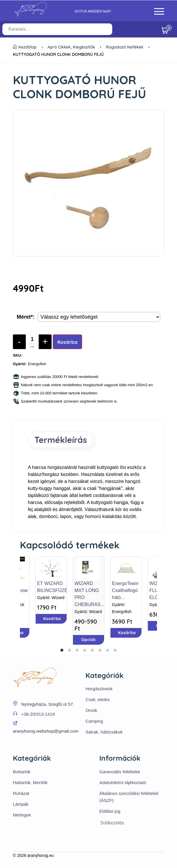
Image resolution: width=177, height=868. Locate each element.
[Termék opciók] (99, 317)
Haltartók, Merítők (30, 783)
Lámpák (21, 804)
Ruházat (21, 794)
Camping (94, 721)
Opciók (88, 640)
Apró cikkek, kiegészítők (71, 47)
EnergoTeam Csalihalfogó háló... (125, 590)
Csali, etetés (98, 700)
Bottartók (22, 772)
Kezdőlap (25, 47)
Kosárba (68, 342)
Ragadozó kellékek (125, 47)
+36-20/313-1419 (38, 714)
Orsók (91, 711)
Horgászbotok (99, 689)
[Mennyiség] (32, 342)
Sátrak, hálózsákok (104, 732)
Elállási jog (110, 811)
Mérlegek (22, 815)
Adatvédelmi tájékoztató (123, 783)
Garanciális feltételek (120, 772)
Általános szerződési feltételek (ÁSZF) (129, 797)
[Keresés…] (64, 29)
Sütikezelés (112, 823)
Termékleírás (61, 440)
